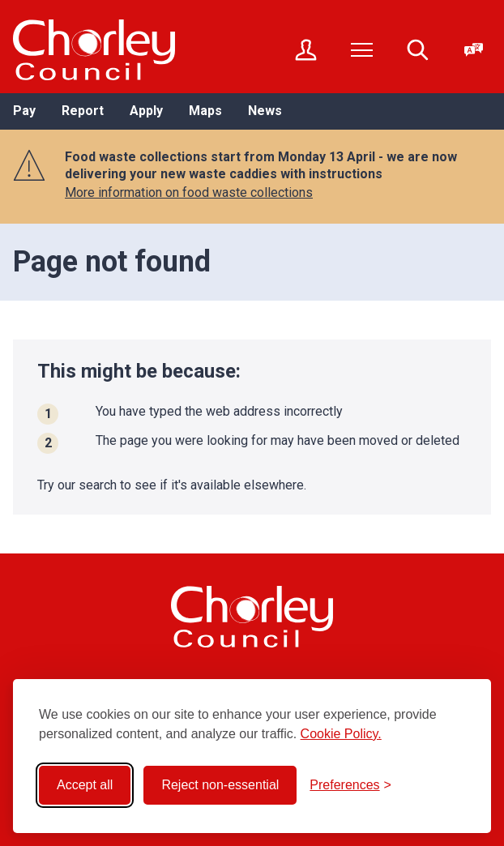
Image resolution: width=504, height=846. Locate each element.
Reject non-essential (220, 785)
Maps (205, 111)
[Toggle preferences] (350, 785)
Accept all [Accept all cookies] (85, 785)
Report (83, 111)
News (265, 111)
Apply (146, 111)
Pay (24, 111)
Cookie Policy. (341, 734)
